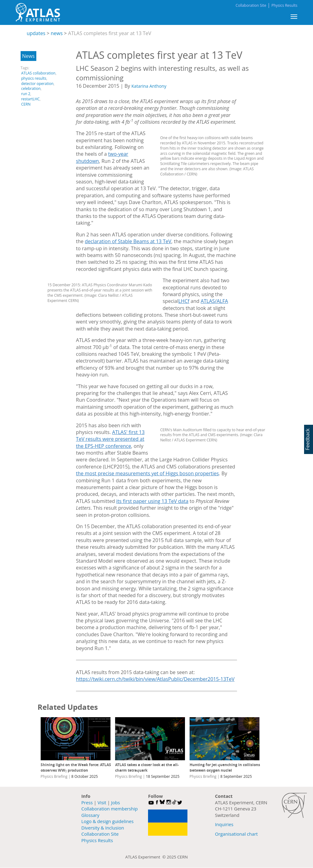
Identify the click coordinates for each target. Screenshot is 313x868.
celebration (31, 88)
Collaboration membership (109, 809)
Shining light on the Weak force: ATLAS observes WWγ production (76, 768)
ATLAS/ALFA (214, 301)
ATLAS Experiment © (146, 857)
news (57, 33)
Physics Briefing (54, 776)
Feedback (307, 439)
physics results (34, 78)
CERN (26, 104)
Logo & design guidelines (107, 821)
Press (87, 802)
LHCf (184, 301)
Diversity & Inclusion (103, 828)
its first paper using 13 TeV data (152, 501)
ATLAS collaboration (38, 73)
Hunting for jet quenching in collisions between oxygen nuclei (225, 768)
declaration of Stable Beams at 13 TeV (128, 241)
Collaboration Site (251, 5)
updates (36, 33)
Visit (102, 802)
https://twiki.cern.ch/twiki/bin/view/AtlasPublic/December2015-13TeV (155, 679)
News (28, 56)
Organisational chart (236, 834)
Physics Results (284, 5)
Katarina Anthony (149, 86)
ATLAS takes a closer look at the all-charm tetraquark (147, 768)
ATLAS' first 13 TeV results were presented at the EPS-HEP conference (110, 439)
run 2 (26, 94)
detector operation (37, 84)
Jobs (116, 802)
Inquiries (224, 824)
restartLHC (30, 99)
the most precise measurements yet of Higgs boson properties (147, 473)
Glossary (90, 815)
